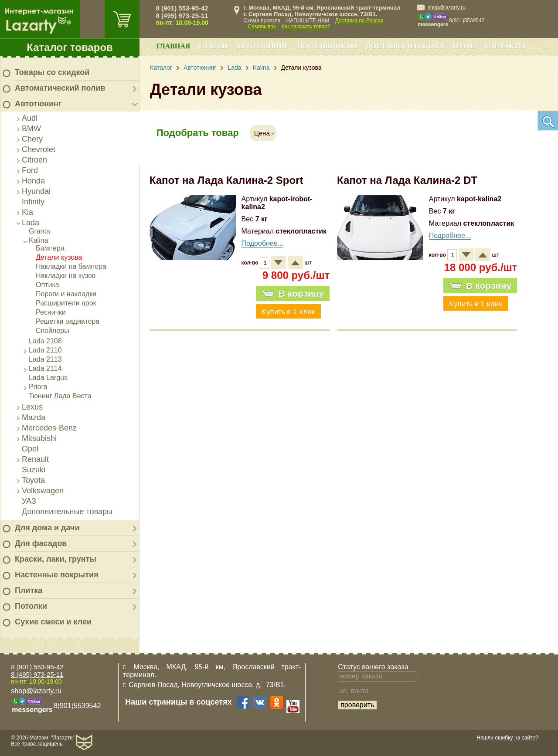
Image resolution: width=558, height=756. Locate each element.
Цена (262, 133)
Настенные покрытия (57, 575)
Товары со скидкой (52, 72)
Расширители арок (66, 303)
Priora (38, 387)
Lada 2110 (45, 350)
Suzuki (34, 470)
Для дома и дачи (47, 528)
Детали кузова (59, 257)
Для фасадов (41, 543)
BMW (31, 129)
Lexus (32, 407)
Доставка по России (359, 20)
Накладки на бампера (71, 266)
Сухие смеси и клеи (53, 622)
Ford (30, 170)
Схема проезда (262, 20)
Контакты (505, 46)
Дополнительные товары (67, 512)
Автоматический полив (60, 88)
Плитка (29, 590)
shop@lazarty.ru (447, 7)
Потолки (31, 606)
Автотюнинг (38, 104)
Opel (30, 449)
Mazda (34, 417)
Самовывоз (262, 27)
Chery (32, 139)
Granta (39, 231)
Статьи (213, 46)
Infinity (33, 202)
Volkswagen (43, 491)
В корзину (293, 294)
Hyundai (36, 191)
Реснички (51, 312)
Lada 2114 (45, 368)
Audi (30, 118)
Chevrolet (39, 149)
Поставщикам (328, 46)
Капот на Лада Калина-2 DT (407, 180)
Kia (27, 212)
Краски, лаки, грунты (56, 559)
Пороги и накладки (66, 294)
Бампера (50, 248)
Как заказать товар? (306, 27)
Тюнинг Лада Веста (60, 396)
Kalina (38, 240)
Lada (31, 223)
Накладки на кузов (66, 276)
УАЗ (29, 501)
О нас (464, 46)
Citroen (34, 160)
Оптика (48, 285)
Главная (173, 46)
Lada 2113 (45, 359)
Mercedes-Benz (49, 428)
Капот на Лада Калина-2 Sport (226, 180)
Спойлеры (53, 331)
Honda (33, 181)
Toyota (33, 480)
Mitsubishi (39, 438)
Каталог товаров (70, 47)
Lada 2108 (45, 341)
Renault (35, 459)
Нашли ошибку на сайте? (507, 738)
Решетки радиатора (68, 321)
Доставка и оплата (405, 46)
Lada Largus (48, 378)
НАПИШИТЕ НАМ (308, 20)
